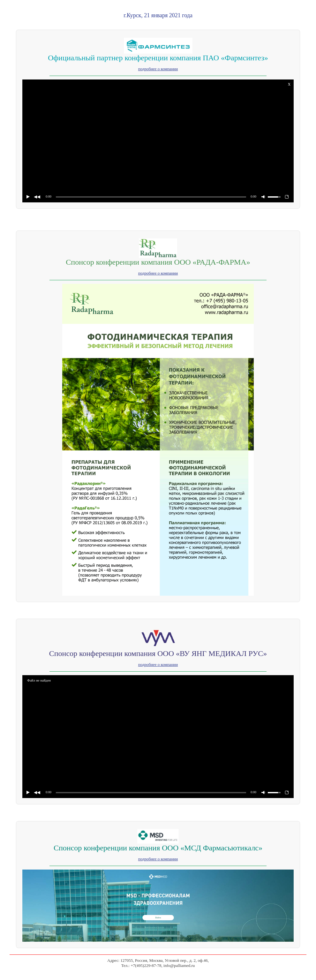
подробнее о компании (158, 69)
